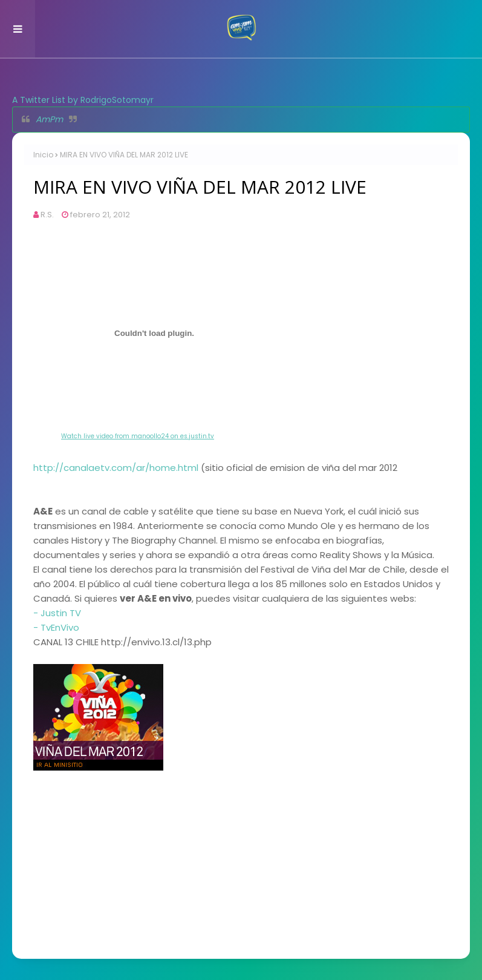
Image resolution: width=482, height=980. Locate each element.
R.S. (47, 215)
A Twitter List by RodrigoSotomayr (83, 100)
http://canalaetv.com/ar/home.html (116, 468)
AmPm (49, 119)
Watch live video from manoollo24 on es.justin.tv (138, 436)
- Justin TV (57, 613)
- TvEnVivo (56, 627)
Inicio (43, 155)
